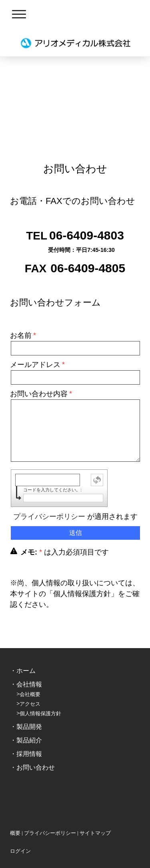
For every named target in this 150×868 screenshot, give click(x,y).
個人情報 (30, 713)
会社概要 (30, 694)
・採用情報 (26, 754)
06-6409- (73, 235)
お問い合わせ (36, 767)
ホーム (26, 671)
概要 (15, 833)
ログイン (20, 851)
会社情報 (29, 684)
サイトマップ (95, 833)
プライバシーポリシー (49, 517)
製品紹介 (29, 740)
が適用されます (75, 517)
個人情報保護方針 (82, 594)
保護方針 (51, 713)
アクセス (30, 704)
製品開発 (29, 727)
